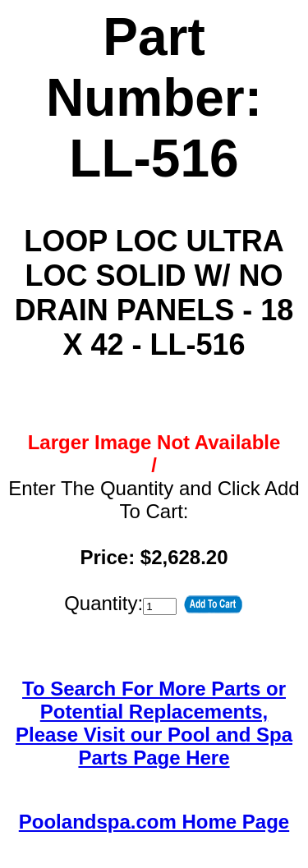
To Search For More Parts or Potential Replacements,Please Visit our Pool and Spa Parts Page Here (154, 723)
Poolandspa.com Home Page (154, 822)
